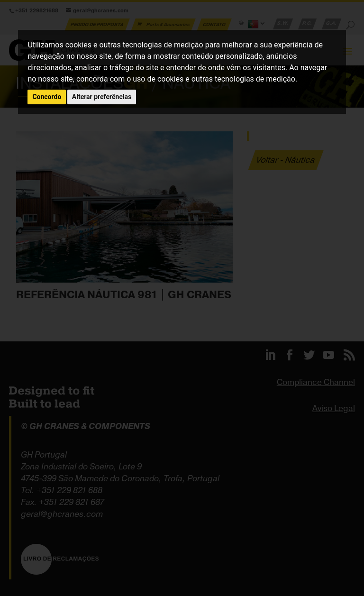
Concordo (47, 97)
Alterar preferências (102, 97)
